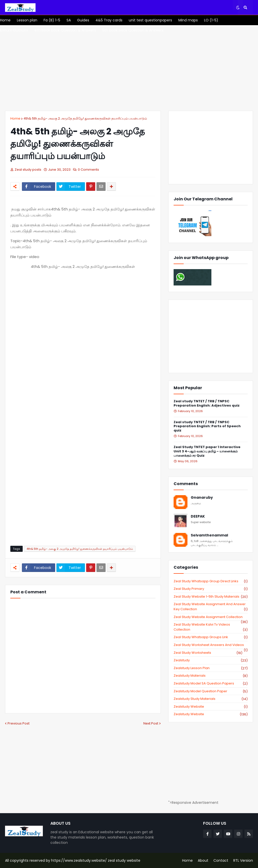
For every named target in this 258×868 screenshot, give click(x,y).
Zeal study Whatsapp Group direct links (211, 581)
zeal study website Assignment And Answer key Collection (211, 607)
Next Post (151, 723)
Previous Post (19, 723)
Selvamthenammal (209, 535)
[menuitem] (5, 20)
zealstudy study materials (211, 699)
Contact (221, 860)
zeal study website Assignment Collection (211, 617)
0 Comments (88, 170)
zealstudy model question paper (211, 691)
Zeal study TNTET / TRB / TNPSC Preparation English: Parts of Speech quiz (207, 427)
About (203, 860)
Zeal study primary (211, 589)
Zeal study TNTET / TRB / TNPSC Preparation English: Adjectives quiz (207, 404)
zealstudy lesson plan (211, 668)
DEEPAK (198, 516)
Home (15, 118)
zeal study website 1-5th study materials (211, 597)
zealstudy (211, 660)
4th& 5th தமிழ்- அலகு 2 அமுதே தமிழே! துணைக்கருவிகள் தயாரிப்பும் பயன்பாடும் (85, 118)
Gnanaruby (202, 498)
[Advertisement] (129, 68)
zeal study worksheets (208, 653)
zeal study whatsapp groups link (211, 637)
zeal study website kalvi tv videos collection (211, 627)
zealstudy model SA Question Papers (211, 683)
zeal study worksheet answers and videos (211, 645)
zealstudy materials (211, 676)
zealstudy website (211, 707)
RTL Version (243, 860)
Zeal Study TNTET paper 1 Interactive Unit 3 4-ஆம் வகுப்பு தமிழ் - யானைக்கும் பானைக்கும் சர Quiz (207, 451)
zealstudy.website (211, 714)
